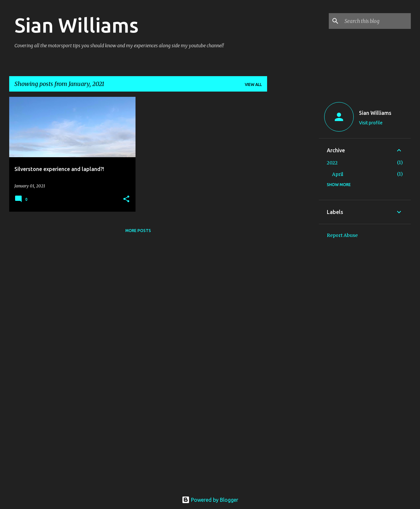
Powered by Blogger (210, 500)
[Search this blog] (376, 21)
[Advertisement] (293, 195)
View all (253, 85)
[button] (126, 199)
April (338, 174)
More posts (138, 231)
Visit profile (371, 123)
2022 (332, 163)
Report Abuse (342, 235)
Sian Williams (76, 25)
